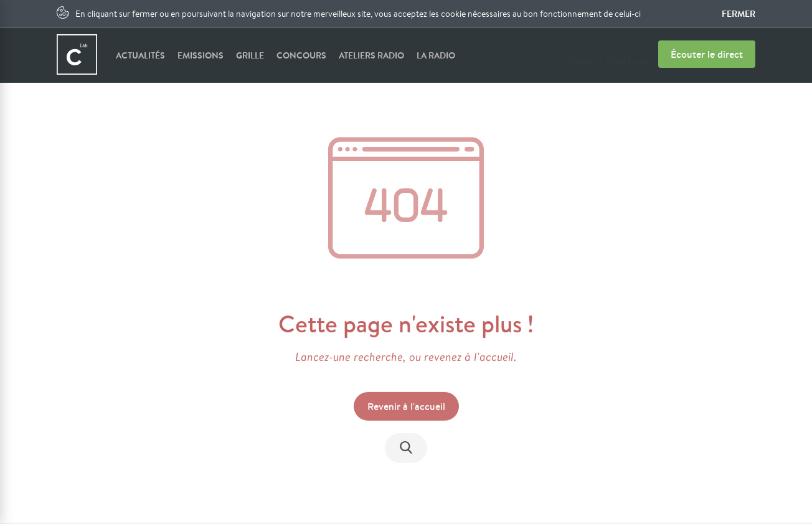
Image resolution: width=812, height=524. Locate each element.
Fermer (739, 14)
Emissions (201, 55)
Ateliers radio (371, 55)
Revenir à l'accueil (406, 408)
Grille (250, 55)
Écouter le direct (707, 54)
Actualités (140, 55)
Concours (301, 55)
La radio (436, 55)
